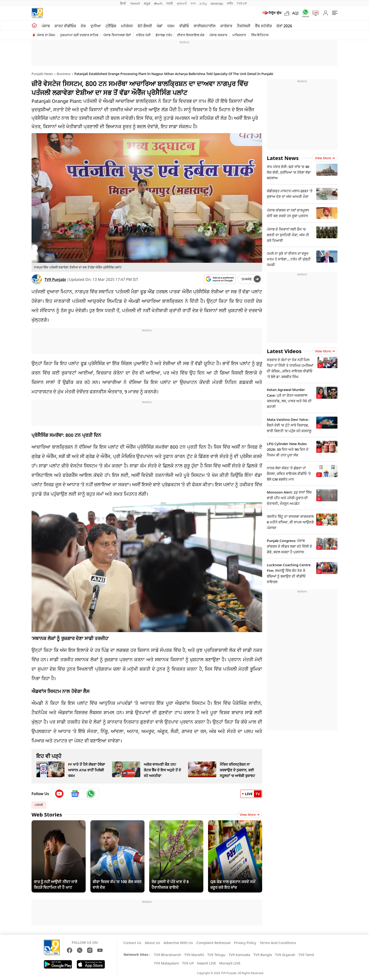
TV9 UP (188, 963)
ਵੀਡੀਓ (184, 26)
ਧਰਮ (171, 26)
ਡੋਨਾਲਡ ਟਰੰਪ (164, 35)
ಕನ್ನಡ (147, 3)
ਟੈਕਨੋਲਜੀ (244, 26)
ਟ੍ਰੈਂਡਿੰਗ (111, 26)
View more (325, 158)
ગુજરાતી (182, 3)
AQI (295, 13)
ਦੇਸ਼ (83, 26)
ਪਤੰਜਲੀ (39, 805)
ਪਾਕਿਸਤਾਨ (239, 35)
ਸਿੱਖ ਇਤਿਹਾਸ (260, 35)
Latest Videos (284, 351)
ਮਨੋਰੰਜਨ (127, 26)
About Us (152, 943)
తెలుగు (158, 3)
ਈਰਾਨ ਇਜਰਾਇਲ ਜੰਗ (191, 35)
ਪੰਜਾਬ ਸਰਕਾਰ (218, 35)
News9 (135, 3)
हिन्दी (123, 3)
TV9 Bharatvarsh (168, 955)
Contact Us (132, 943)
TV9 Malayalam (166, 963)
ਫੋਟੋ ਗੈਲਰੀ (145, 26)
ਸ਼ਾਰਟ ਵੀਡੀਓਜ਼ (65, 26)
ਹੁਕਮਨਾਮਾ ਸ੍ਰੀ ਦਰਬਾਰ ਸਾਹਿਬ (79, 35)
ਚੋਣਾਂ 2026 (284, 26)
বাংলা (193, 3)
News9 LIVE (207, 963)
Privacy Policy (245, 943)
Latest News (283, 158)
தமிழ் (203, 3)
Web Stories (47, 814)
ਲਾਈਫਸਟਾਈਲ (205, 26)
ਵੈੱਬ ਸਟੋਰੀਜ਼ (263, 26)
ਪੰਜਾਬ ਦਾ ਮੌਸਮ (46, 35)
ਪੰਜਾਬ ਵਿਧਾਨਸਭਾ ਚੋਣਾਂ (117, 35)
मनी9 (230, 3)
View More (250, 815)
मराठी (170, 3)
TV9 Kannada (239, 955)
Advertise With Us (178, 943)
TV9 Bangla (263, 955)
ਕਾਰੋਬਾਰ (226, 26)
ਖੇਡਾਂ (160, 26)
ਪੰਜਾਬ (46, 26)
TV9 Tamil (306, 955)
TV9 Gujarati (285, 955)
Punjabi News (42, 74)
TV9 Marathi (194, 955)
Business (64, 74)
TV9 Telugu (216, 955)
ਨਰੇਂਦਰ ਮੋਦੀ (143, 35)
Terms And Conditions (278, 943)
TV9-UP (242, 3)
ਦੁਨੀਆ (96, 26)
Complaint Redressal (213, 943)
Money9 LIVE (230, 963)
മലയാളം (217, 3)
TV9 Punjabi (55, 279)
